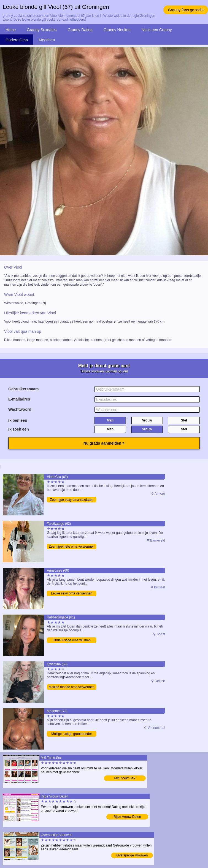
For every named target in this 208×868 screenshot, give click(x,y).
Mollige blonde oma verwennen (72, 687)
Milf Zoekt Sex (125, 778)
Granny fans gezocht (186, 10)
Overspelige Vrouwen (132, 855)
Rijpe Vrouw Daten (127, 817)
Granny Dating (80, 30)
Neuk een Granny (157, 30)
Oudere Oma (17, 40)
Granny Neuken (117, 30)
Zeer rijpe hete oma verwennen (72, 547)
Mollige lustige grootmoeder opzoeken (71, 734)
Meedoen (47, 40)
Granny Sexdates (42, 30)
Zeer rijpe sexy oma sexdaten (71, 500)
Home (11, 30)
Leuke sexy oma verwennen (71, 593)
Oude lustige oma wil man (72, 640)
